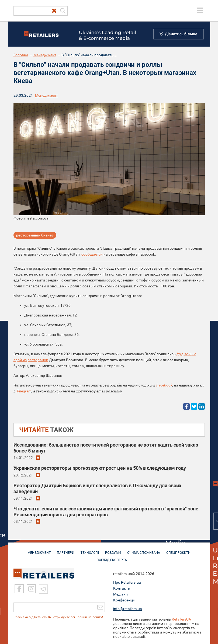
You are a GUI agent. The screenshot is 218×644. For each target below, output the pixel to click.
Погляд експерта (112, 557)
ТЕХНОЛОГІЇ (90, 550)
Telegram (24, 391)
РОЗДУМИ (113, 550)
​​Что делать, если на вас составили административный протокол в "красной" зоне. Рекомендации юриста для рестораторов (107, 512)
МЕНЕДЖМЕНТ (39, 550)
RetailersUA (181, 619)
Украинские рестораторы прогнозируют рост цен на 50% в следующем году (100, 468)
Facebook (164, 385)
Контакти (122, 588)
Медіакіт (121, 594)
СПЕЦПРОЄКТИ (178, 550)
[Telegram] (43, 589)
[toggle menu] (200, 10)
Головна (21, 55)
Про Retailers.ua (127, 582)
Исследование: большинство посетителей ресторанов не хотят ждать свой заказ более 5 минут (106, 448)
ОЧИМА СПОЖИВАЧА (144, 550)
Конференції (124, 600)
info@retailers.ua (128, 609)
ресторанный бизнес (35, 235)
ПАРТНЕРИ (66, 550)
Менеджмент (45, 55)
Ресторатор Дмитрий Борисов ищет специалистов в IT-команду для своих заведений (97, 488)
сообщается (92, 254)
